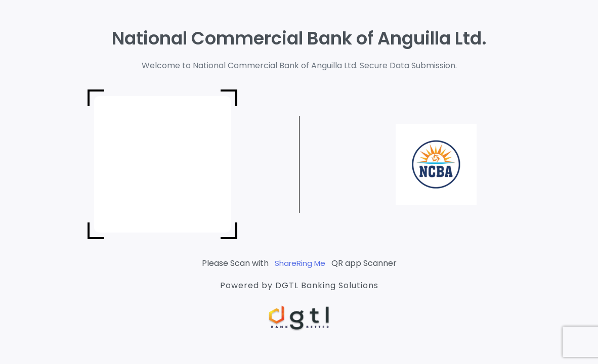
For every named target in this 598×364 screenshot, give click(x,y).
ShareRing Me (300, 263)
